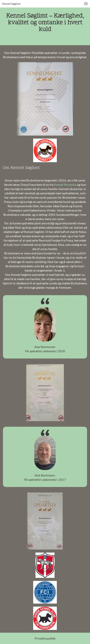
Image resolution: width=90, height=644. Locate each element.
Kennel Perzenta (65, 185)
